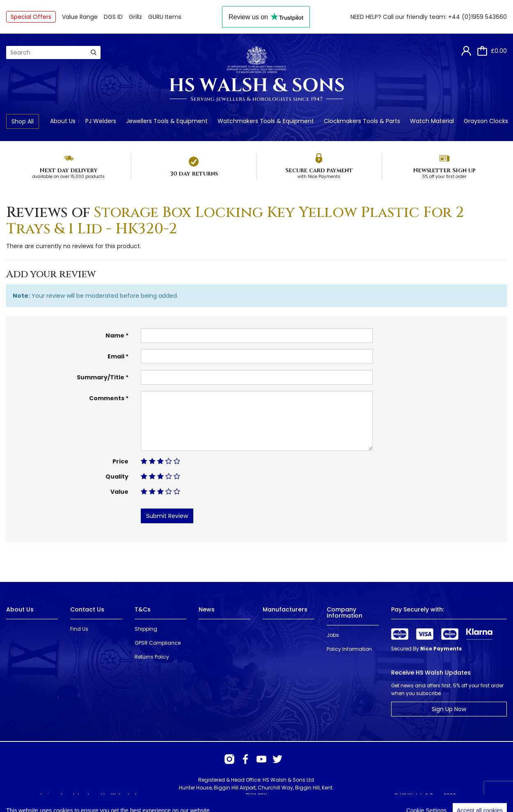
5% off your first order (444, 177)
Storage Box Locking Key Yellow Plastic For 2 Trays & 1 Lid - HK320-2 (235, 221)
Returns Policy (152, 657)
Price (120, 461)
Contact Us (87, 609)
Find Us (79, 629)
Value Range (80, 17)
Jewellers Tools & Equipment (167, 121)
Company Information (345, 612)
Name (115, 335)
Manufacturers (285, 609)
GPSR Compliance (158, 643)
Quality (117, 477)
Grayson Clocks (486, 121)
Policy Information (349, 649)
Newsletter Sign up (444, 170)
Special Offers (31, 17)
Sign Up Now (449, 709)
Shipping (146, 629)
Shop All (23, 121)
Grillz (135, 17)
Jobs (333, 635)
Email (116, 356)
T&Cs (143, 609)
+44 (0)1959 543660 (478, 17)
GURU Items (165, 17)
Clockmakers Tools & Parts (362, 121)
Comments (107, 398)
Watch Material (432, 121)
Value (119, 492)
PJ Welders (101, 121)
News (207, 609)
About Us (63, 121)
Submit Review (167, 516)
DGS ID (113, 17)
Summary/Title (101, 377)
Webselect (124, 795)
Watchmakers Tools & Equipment (266, 121)
